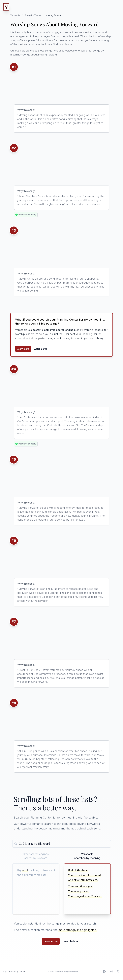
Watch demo (41, 349)
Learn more (23, 349)
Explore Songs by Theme (14, 971)
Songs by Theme (33, 15)
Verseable (15, 15)
